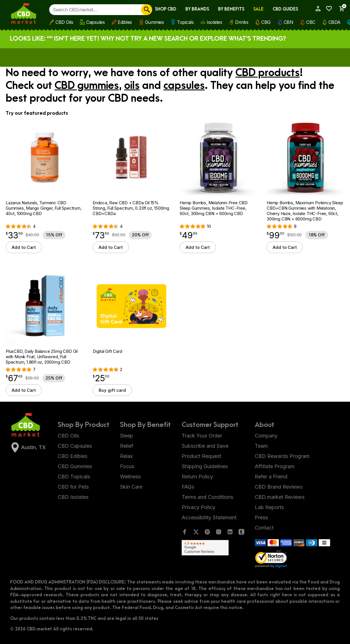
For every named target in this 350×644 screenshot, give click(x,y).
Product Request (201, 456)
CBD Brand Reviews (279, 487)
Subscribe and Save (205, 446)
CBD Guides (285, 9)
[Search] (147, 10)
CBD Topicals (74, 477)
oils (132, 86)
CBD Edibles (73, 456)
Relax (126, 456)
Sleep (127, 436)
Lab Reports (269, 507)
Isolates (214, 22)
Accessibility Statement (209, 517)
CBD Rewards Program (282, 456)
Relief (127, 446)
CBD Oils (64, 22)
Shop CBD (166, 9)
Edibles (125, 22)
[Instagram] (219, 533)
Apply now (218, 57)
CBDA (335, 22)
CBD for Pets (73, 487)
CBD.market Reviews (280, 497)
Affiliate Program (275, 466)
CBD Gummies (75, 466)
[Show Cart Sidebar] (340, 9)
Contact (264, 528)
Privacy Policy (198, 507)
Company (266, 436)
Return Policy (197, 477)
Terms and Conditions (207, 497)
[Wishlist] (328, 9)
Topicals (185, 22)
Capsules (95, 22)
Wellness (130, 477)
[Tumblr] (241, 533)
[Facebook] (185, 533)
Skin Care (131, 487)
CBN (289, 22)
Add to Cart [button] (24, 247)
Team (261, 446)
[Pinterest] (207, 533)
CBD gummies (87, 86)
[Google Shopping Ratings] (213, 548)
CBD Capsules (75, 446)
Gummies (155, 22)
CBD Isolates (73, 497)
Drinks (242, 22)
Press (261, 517)
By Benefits (231, 9)
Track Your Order (202, 436)
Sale (258, 9)
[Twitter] (196, 533)
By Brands (197, 9)
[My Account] (316, 9)
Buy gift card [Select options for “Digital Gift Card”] (112, 390)
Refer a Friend (271, 477)
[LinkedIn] (230, 533)
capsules (184, 86)
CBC (311, 22)
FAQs (188, 487)
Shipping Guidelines (205, 466)
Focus (127, 466)
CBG (266, 22)
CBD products (268, 73)
